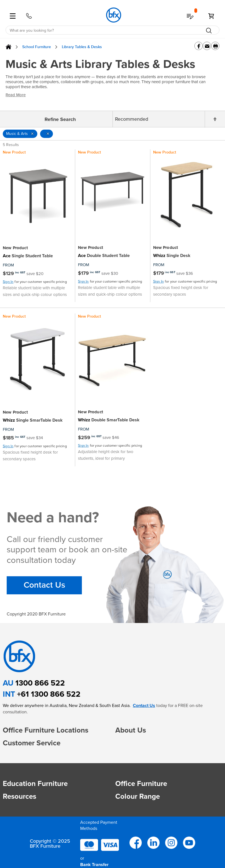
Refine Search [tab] (60, 119)
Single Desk (172, 256)
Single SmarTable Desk (33, 420)
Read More (16, 95)
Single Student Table (28, 256)
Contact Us (44, 585)
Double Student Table (104, 256)
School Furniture (37, 47)
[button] (121, 741)
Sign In (8, 282)
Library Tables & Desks (82, 47)
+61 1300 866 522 (49, 694)
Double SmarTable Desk (109, 420)
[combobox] (113, 30)
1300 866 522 (40, 683)
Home (8, 47)
